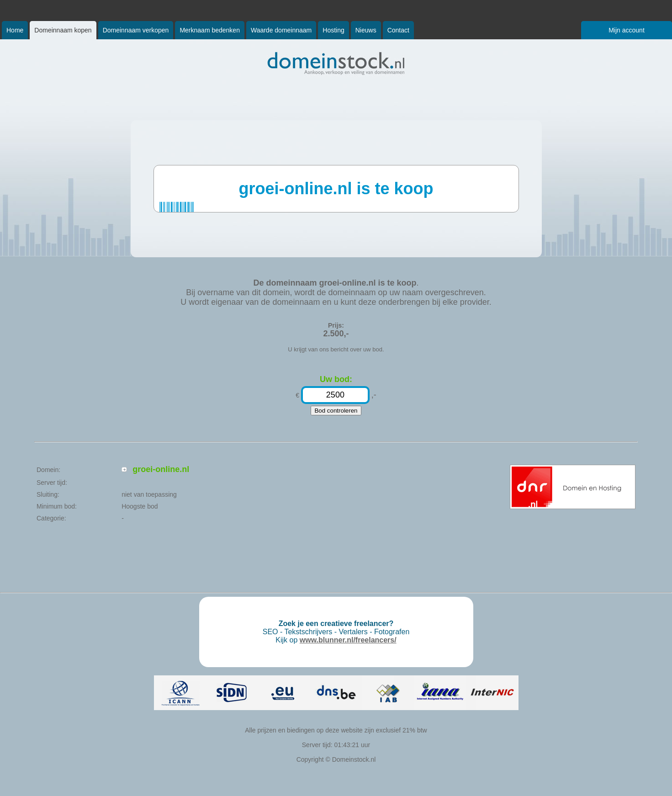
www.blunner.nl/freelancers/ (348, 640)
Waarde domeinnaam (281, 30)
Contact (398, 30)
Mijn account (627, 30)
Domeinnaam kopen (63, 30)
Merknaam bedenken (210, 30)
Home (15, 30)
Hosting (333, 30)
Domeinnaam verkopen (136, 30)
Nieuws (366, 30)
